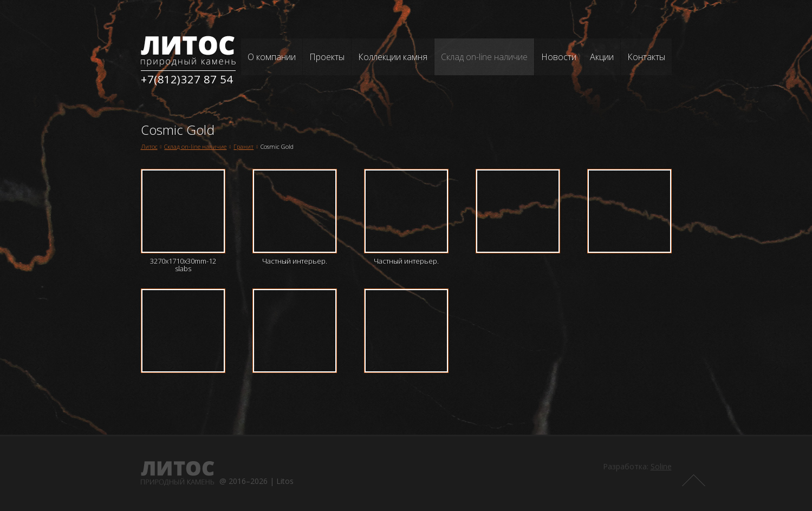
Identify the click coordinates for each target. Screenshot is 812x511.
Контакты (646, 57)
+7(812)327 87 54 (187, 79)
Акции (602, 57)
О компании (272, 57)
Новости (559, 57)
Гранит (243, 146)
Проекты (327, 57)
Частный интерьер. (295, 261)
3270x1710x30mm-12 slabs (183, 265)
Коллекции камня (393, 57)
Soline (661, 466)
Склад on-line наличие (484, 57)
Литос (149, 146)
